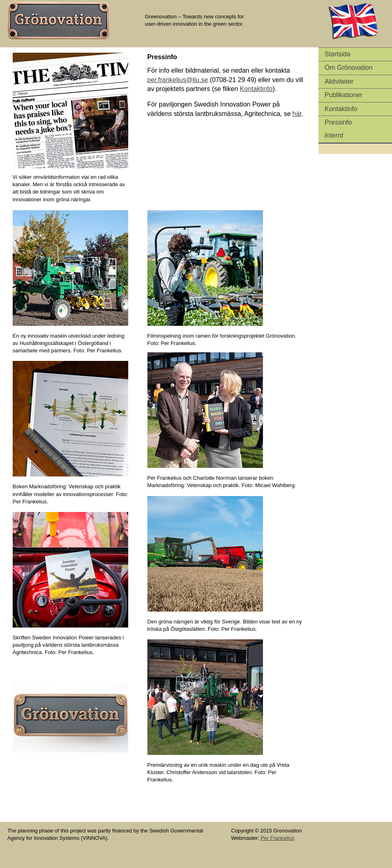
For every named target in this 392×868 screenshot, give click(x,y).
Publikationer (344, 95)
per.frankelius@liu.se (178, 80)
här (297, 114)
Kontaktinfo (341, 109)
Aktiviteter (339, 81)
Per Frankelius (277, 838)
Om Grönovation (349, 68)
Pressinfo (338, 122)
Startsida (337, 54)
